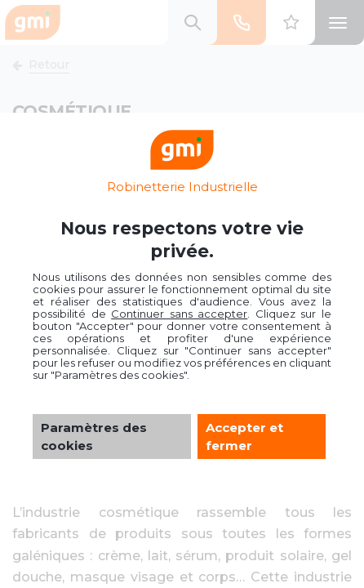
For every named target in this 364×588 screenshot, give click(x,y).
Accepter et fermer (244, 436)
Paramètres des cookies (94, 436)
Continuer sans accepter (179, 314)
